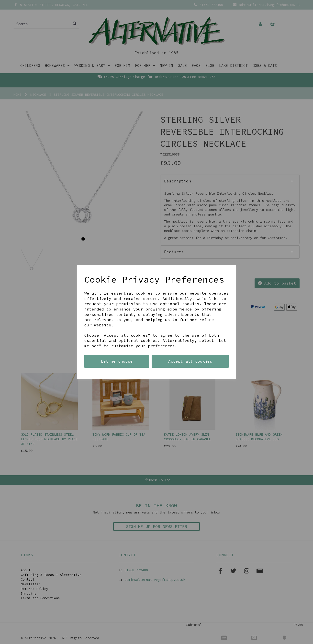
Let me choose (117, 361)
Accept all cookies (190, 361)
